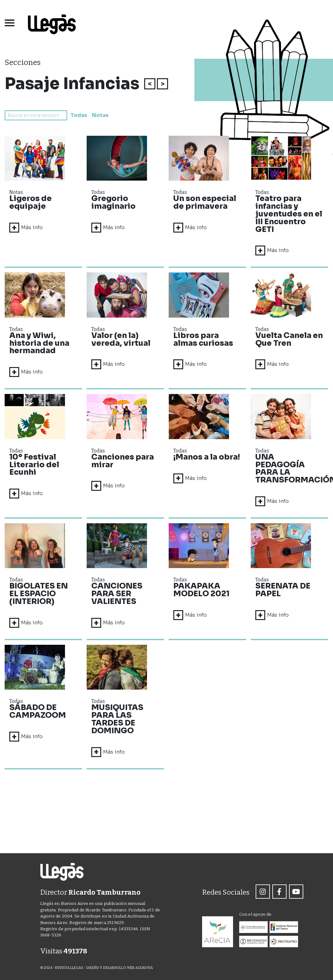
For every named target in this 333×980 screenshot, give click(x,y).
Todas (78, 115)
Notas (99, 115)
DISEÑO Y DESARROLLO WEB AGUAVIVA (120, 968)
